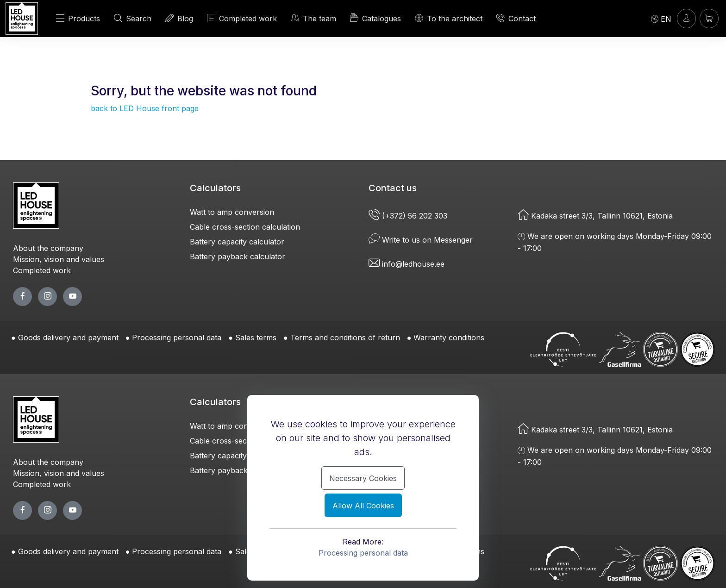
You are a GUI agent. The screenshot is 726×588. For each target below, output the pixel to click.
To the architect (449, 18)
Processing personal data (177, 338)
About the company (48, 248)
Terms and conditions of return (345, 338)
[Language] (661, 19)
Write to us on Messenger (421, 240)
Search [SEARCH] (133, 18)
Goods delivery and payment (68, 338)
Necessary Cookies (363, 478)
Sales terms (256, 338)
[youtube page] (72, 297)
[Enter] (686, 18)
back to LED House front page (145, 108)
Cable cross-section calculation (245, 227)
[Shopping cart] (709, 18)
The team (313, 18)
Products (78, 18)
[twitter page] (47, 297)
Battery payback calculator (238, 256)
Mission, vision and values (59, 259)
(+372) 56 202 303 (409, 216)
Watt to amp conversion (232, 212)
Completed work (42, 270)
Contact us (393, 188)
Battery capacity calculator (237, 242)
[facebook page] (22, 297)
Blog (179, 18)
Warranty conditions (449, 338)
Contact (516, 18)
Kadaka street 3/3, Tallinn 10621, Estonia (595, 216)
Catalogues (376, 18)
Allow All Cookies (363, 506)
